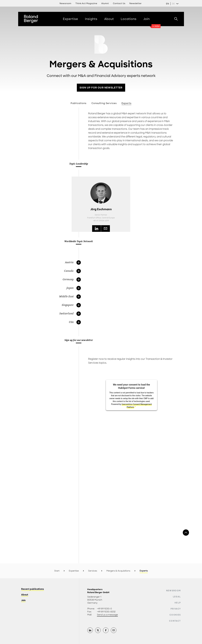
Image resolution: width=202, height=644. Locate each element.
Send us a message (107, 615)
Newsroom (174, 591)
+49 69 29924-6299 (101, 221)
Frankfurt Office (94, 218)
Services (93, 571)
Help (178, 603)
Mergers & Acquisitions (118, 571)
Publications (79, 103)
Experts (126, 103)
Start (57, 571)
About (25, 595)
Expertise (74, 571)
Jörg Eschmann (101, 209)
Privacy (176, 609)
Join (23, 600)
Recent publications (33, 589)
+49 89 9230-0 (104, 609)
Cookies (175, 615)
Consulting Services (104, 103)
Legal (177, 597)
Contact (175, 621)
